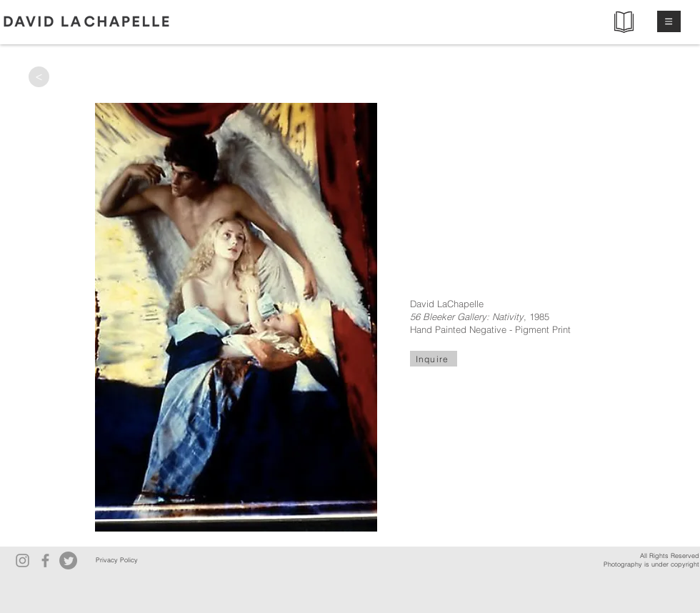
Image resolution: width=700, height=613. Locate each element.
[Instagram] (22, 560)
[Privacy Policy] (116, 560)
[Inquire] (434, 359)
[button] (669, 21)
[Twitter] (68, 560)
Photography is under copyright (651, 564)
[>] (39, 77)
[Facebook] (45, 560)
